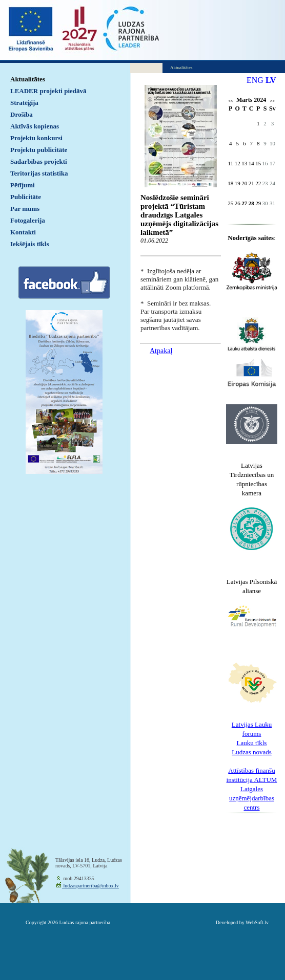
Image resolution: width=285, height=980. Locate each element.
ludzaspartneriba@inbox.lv (90, 886)
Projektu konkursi (36, 138)
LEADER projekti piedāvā (48, 91)
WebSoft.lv (257, 922)
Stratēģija (24, 103)
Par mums (25, 209)
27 (244, 203)
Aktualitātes (28, 79)
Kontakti (23, 232)
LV (271, 80)
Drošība (22, 114)
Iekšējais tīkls (29, 244)
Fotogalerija (28, 220)
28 (251, 203)
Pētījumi (23, 185)
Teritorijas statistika (39, 173)
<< (230, 101)
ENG (255, 80)
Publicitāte (26, 197)
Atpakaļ (161, 351)
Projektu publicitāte (39, 150)
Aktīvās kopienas (35, 126)
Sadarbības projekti (39, 161)
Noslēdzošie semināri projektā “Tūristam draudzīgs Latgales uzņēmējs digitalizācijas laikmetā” (179, 215)
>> (272, 101)
